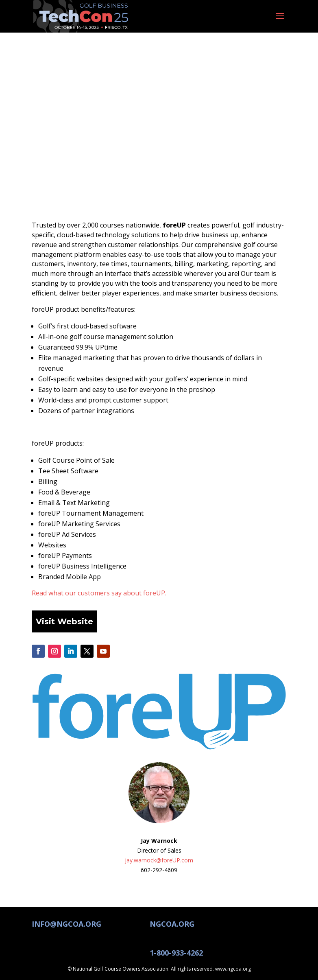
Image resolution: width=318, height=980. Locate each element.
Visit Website (64, 621)
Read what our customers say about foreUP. (99, 593)
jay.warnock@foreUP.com (159, 860)
